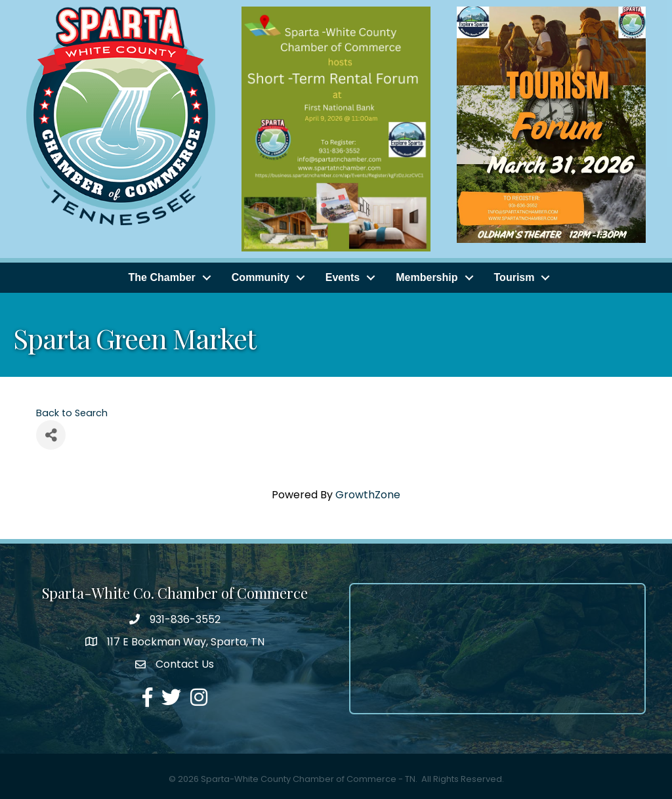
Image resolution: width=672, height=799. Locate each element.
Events (343, 277)
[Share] (51, 435)
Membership (427, 277)
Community (261, 277)
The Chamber (162, 277)
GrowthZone (368, 495)
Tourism (514, 277)
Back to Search (72, 413)
